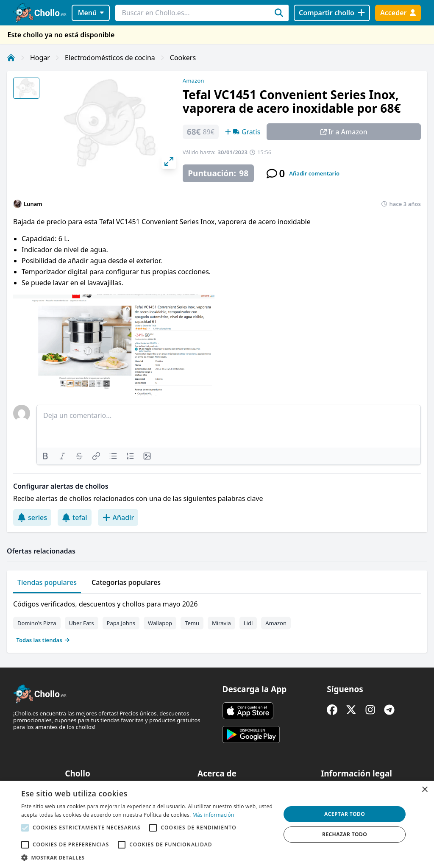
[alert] (217, 824)
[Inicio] (11, 58)
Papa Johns (121, 623)
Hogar (40, 58)
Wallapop (160, 623)
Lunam (33, 204)
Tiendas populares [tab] (47, 582)
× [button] (424, 790)
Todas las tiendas (43, 640)
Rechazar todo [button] (345, 834)
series (32, 517)
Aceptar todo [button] (345, 814)
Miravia (221, 623)
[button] (147, 857)
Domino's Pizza (37, 623)
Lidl (248, 623)
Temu (192, 623)
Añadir (118, 517)
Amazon (193, 81)
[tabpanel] (217, 620)
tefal (75, 517)
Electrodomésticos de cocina (110, 58)
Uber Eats (82, 623)
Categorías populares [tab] (126, 582)
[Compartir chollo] (332, 13)
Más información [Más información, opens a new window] (213, 815)
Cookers (183, 58)
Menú (91, 13)
